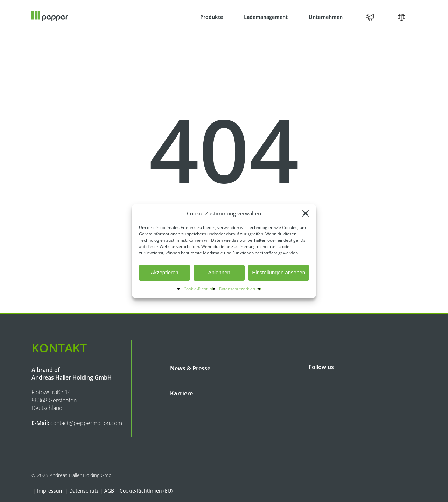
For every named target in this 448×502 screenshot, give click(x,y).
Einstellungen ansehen (279, 272)
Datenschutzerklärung (240, 289)
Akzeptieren (164, 272)
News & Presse (190, 368)
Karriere (181, 393)
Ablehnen (219, 272)
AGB (109, 491)
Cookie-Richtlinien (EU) (146, 491)
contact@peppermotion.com (86, 423)
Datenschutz (84, 491)
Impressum (50, 491)
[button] (306, 213)
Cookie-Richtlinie (200, 289)
